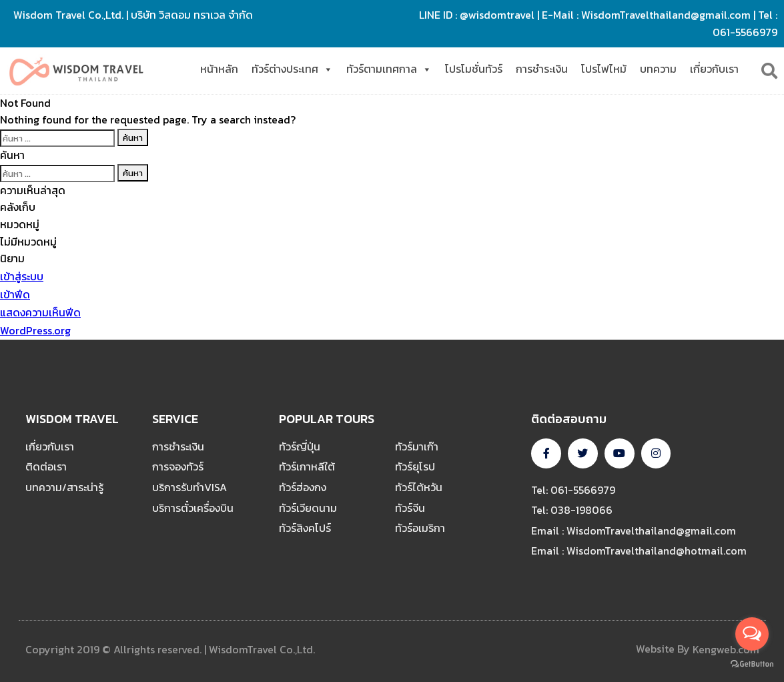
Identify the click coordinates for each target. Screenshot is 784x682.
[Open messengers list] (752, 634)
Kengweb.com (726, 649)
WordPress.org (35, 330)
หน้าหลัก (219, 69)
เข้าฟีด (15, 294)
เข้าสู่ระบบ (22, 276)
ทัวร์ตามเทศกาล (389, 69)
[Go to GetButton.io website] (752, 664)
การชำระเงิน (542, 69)
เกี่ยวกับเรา (714, 69)
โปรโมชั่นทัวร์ (474, 69)
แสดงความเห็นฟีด (40, 312)
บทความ (658, 69)
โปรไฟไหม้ (604, 69)
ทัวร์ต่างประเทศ (292, 69)
